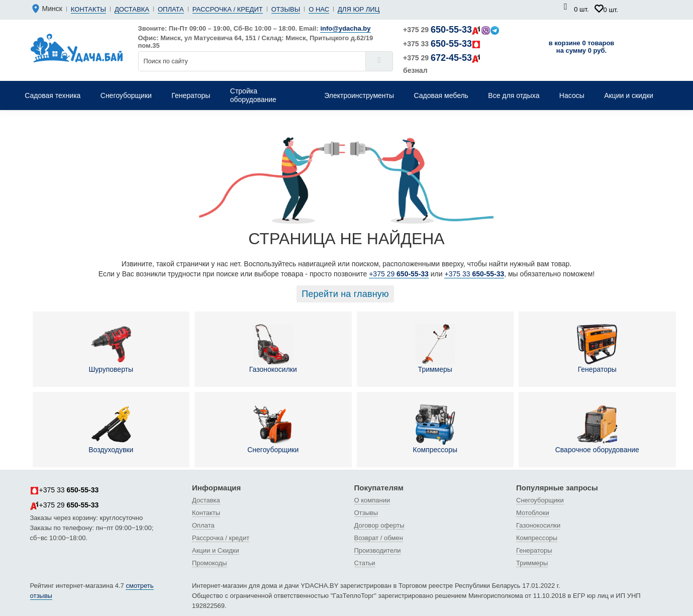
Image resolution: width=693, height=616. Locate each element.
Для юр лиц (359, 9)
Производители (378, 550)
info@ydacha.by (345, 28)
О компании (372, 500)
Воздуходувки (111, 429)
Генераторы (597, 349)
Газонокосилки (273, 349)
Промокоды (210, 563)
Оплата (171, 9)
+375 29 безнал (442, 64)
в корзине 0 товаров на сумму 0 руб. (582, 47)
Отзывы (286, 9)
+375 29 (451, 30)
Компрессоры (435, 429)
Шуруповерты (111, 349)
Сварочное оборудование (597, 429)
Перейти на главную (345, 294)
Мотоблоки (533, 513)
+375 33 (442, 44)
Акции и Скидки (216, 550)
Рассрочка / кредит (228, 9)
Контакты (88, 9)
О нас (319, 9)
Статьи (365, 563)
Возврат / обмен (379, 538)
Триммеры (435, 349)
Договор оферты (379, 525)
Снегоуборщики (273, 429)
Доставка (132, 9)
